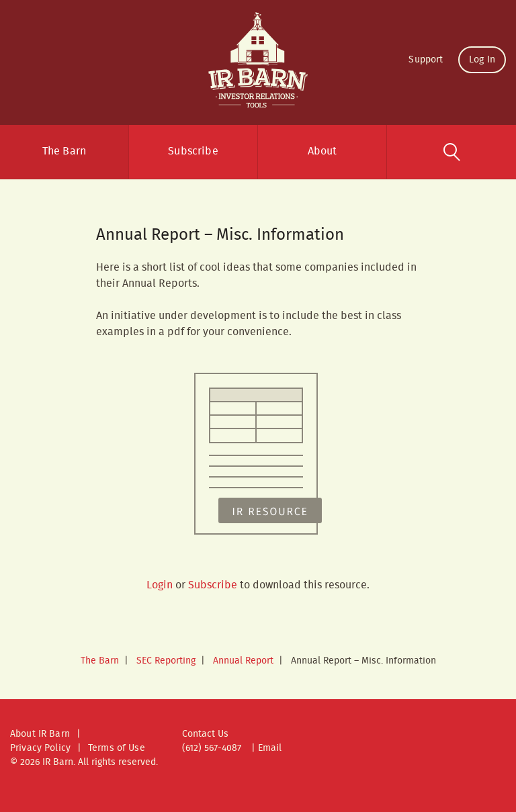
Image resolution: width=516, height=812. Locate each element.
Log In (482, 60)
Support (426, 60)
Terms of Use (117, 748)
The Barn (64, 151)
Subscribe (193, 151)
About (322, 151)
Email (270, 748)
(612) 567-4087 (212, 748)
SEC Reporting (166, 661)
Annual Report (243, 661)
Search (451, 152)
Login (160, 585)
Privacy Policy (40, 748)
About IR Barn (40, 734)
